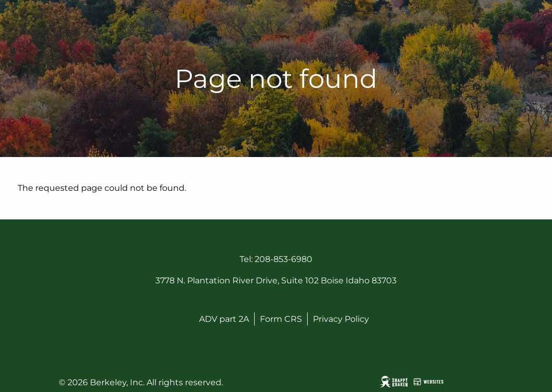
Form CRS (281, 319)
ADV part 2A (224, 319)
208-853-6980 (284, 259)
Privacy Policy (341, 319)
